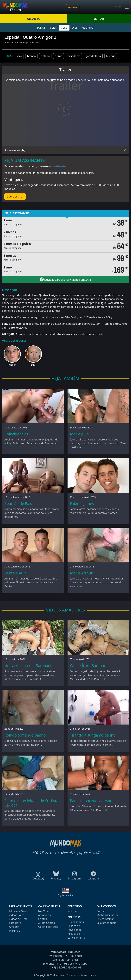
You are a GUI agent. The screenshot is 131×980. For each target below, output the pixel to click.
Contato (102, 911)
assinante (59, 166)
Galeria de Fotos (48, 927)
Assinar (73, 7)
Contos (43, 919)
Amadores (45, 915)
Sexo (64, 28)
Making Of (88, 28)
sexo (19, 56)
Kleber (12, 365)
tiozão (59, 56)
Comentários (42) (15, 150)
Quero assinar (15, 197)
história (111, 56)
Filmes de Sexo (18, 911)
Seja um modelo (107, 923)
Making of (15, 931)
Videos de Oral (18, 919)
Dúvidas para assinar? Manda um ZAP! (66, 279)
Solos (53, 28)
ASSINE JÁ (33, 19)
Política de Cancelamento (76, 936)
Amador (14, 927)
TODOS (41, 28)
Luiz (33, 365)
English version (66, 895)
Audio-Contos (47, 923)
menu (122, 7)
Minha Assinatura (107, 915)
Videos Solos (17, 915)
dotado (45, 56)
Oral (74, 28)
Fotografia (15, 923)
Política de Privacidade (75, 928)
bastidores (74, 56)
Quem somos (76, 922)
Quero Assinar (105, 919)
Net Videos (45, 911)
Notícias (72, 911)
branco (31, 56)
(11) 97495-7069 (64, 964)
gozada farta (93, 56)
